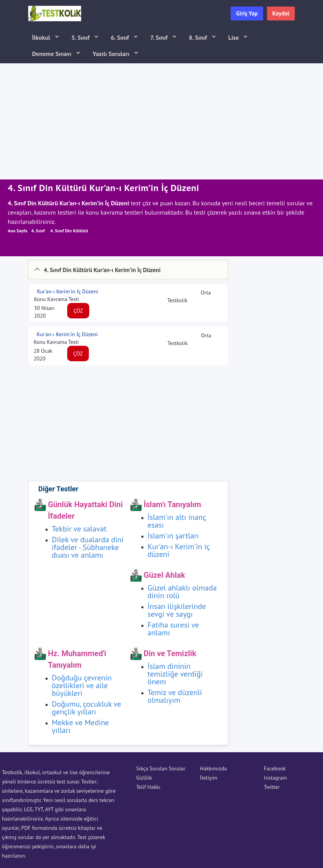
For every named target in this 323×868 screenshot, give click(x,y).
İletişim (209, 778)
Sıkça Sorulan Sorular (161, 768)
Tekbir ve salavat (79, 529)
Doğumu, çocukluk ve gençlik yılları (87, 708)
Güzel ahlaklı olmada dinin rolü (182, 592)
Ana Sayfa (18, 231)
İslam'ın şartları (173, 536)
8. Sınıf (199, 37)
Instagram (275, 778)
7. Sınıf (160, 37)
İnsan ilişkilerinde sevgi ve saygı (177, 610)
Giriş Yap (247, 13)
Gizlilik (144, 778)
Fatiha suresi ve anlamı (173, 629)
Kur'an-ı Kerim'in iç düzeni (179, 550)
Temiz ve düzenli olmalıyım (175, 696)
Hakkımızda (213, 768)
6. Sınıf (121, 37)
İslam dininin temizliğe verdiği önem (175, 674)
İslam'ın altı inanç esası (177, 521)
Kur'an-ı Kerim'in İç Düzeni (67, 291)
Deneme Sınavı (53, 54)
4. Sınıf (38, 231)
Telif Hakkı (148, 787)
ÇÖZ (78, 311)
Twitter (272, 787)
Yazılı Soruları (112, 54)
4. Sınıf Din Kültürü (69, 231)
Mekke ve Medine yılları (80, 726)
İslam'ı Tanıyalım (173, 504)
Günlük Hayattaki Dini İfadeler (85, 510)
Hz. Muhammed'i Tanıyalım (77, 659)
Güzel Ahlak (164, 575)
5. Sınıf (81, 37)
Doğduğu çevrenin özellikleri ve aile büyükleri (82, 685)
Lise (234, 37)
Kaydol (281, 13)
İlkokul (42, 37)
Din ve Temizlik (170, 653)
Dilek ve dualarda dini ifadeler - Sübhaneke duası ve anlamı (88, 547)
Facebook (275, 768)
